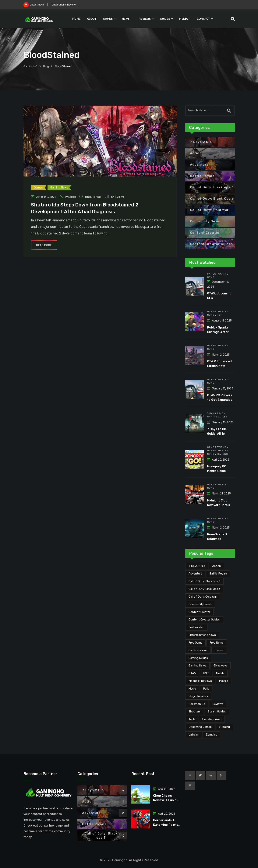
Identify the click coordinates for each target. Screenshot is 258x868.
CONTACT (203, 19)
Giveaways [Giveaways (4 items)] (220, 666)
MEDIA (184, 19)
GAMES (108, 19)
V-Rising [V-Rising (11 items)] (224, 727)
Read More (44, 245)
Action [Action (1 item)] (217, 566)
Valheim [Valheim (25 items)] (194, 735)
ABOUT (92, 19)
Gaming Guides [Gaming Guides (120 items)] (198, 658)
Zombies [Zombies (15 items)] (211, 735)
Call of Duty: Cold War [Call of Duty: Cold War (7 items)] (203, 597)
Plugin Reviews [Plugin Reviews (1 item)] (198, 696)
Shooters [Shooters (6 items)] (195, 712)
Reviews (222, 454)
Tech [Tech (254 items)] (192, 719)
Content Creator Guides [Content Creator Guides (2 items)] (204, 620)
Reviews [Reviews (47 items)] (218, 704)
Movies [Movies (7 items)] (224, 681)
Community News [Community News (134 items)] (200, 604)
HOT (219, 315)
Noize (72, 197)
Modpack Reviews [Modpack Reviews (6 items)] (200, 681)
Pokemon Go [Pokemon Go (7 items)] (197, 704)
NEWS (126, 19)
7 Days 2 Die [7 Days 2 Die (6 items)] (197, 566)
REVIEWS (145, 19)
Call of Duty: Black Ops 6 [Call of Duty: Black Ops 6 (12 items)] (205, 589)
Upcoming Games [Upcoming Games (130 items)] (200, 727)
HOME (76, 19)
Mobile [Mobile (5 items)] (220, 673)
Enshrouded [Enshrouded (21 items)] (196, 627)
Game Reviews (217, 447)
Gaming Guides (217, 417)
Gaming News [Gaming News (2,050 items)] (197, 666)
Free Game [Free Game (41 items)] (195, 643)
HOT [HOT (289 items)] (206, 673)
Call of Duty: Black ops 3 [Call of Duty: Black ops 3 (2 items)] (204, 581)
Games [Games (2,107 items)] (219, 650)
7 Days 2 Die (215, 413)
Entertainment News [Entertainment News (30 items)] (202, 635)
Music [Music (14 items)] (192, 689)
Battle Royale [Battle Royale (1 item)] (218, 574)
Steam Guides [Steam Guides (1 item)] (217, 712)
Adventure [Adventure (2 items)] (195, 574)
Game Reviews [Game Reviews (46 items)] (198, 650)
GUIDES (165, 19)
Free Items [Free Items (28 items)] (217, 643)
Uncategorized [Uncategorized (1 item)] (212, 719)
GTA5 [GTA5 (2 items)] (192, 673)
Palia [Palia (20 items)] (206, 689)
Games (212, 274)
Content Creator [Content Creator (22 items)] (199, 612)
